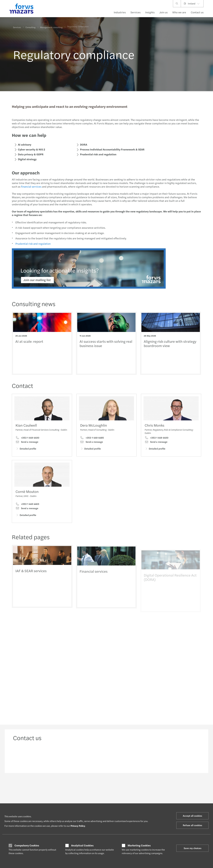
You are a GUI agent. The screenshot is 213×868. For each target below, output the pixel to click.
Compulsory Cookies (27, 845)
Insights (150, 12)
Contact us (197, 12)
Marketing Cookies (139, 845)
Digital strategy (27, 159)
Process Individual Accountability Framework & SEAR (112, 149)
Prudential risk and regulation (98, 154)
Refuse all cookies (192, 825)
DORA (84, 144)
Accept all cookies (192, 816)
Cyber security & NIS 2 (32, 149)
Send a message (27, 442)
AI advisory (25, 144)
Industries (120, 12)
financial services (31, 186)
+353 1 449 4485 (92, 439)
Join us (163, 12)
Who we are (179, 12)
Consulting (30, 27)
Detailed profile (26, 449)
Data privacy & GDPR (31, 154)
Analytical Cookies (82, 845)
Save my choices (193, 848)
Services (135, 12)
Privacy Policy (78, 826)
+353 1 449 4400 (27, 438)
